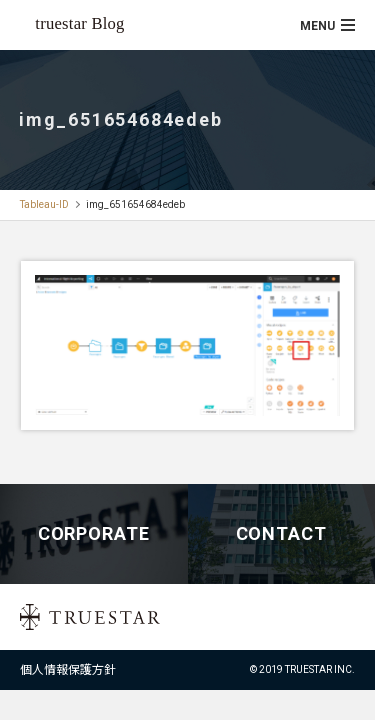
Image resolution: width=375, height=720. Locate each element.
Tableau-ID (44, 204)
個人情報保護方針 (68, 670)
